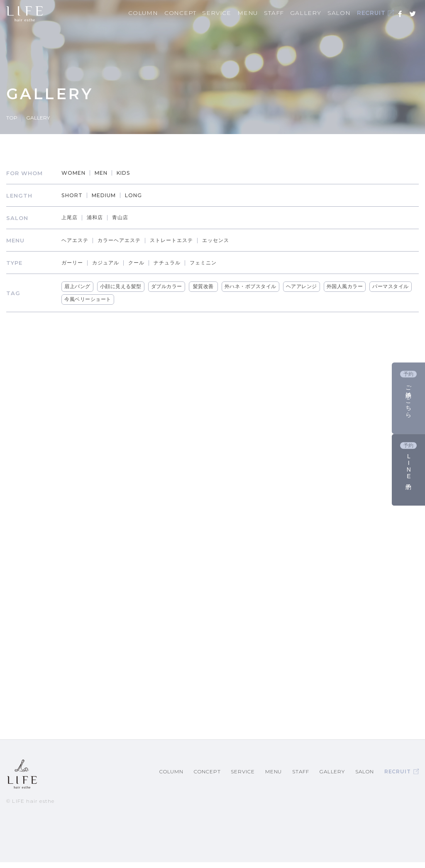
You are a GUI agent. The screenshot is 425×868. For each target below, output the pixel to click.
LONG (140, 196)
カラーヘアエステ (125, 240)
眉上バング (79, 286)
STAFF (286, 13)
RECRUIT (380, 13)
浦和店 (99, 218)
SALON (345, 13)
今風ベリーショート (90, 299)
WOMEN (77, 173)
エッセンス (227, 240)
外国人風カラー (347, 286)
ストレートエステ (181, 240)
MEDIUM (109, 196)
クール (143, 263)
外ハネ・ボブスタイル (252, 286)
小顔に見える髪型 (122, 286)
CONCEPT (199, 13)
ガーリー (75, 263)
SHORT (75, 196)
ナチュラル (175, 263)
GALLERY (315, 13)
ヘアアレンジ (303, 286)
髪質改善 (205, 286)
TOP (12, 118)
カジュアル (110, 263)
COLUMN (165, 13)
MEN (106, 173)
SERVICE (233, 13)
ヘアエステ (78, 240)
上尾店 (72, 218)
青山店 (125, 218)
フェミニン (213, 263)
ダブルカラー (168, 286)
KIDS (130, 173)
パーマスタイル (393, 286)
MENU (261, 13)
